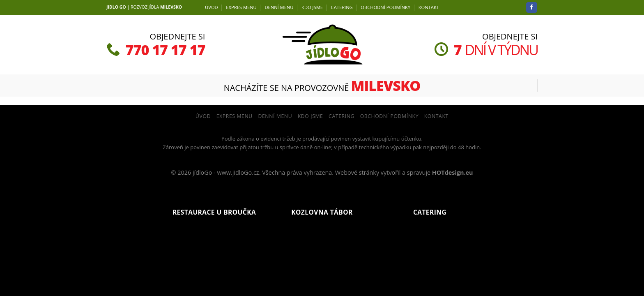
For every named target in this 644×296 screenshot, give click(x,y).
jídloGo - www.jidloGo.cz (226, 172)
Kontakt (429, 7)
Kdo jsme (312, 7)
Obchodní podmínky (385, 7)
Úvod (212, 7)
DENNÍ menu (279, 7)
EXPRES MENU (241, 7)
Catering (342, 7)
